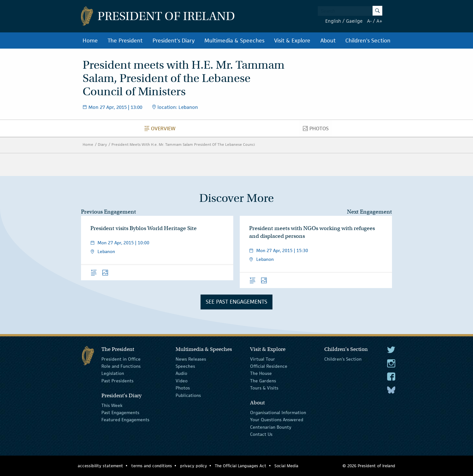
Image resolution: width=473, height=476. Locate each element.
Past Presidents (117, 381)
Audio (181, 373)
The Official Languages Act (241, 466)
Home (90, 41)
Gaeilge (354, 21)
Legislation (113, 373)
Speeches (185, 366)
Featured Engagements (125, 420)
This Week (112, 405)
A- (369, 21)
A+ (379, 21)
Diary (102, 144)
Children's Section (368, 41)
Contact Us (261, 434)
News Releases (191, 359)
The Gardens (263, 381)
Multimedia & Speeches (234, 41)
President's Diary (174, 41)
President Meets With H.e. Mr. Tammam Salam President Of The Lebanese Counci (183, 144)
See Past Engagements (236, 302)
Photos (317, 130)
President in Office (121, 359)
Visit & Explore (292, 41)
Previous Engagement (109, 212)
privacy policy (194, 466)
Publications (188, 395)
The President (125, 41)
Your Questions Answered (277, 420)
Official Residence (269, 366)
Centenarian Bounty (271, 427)
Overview (162, 130)
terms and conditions (152, 466)
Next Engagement (369, 212)
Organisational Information (278, 412)
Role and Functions (121, 366)
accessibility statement (100, 466)
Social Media (286, 466)
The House (261, 373)
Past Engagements (120, 412)
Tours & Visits (264, 388)
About (328, 41)
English (333, 21)
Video (182, 381)
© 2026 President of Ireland (369, 466)
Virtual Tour (263, 359)
